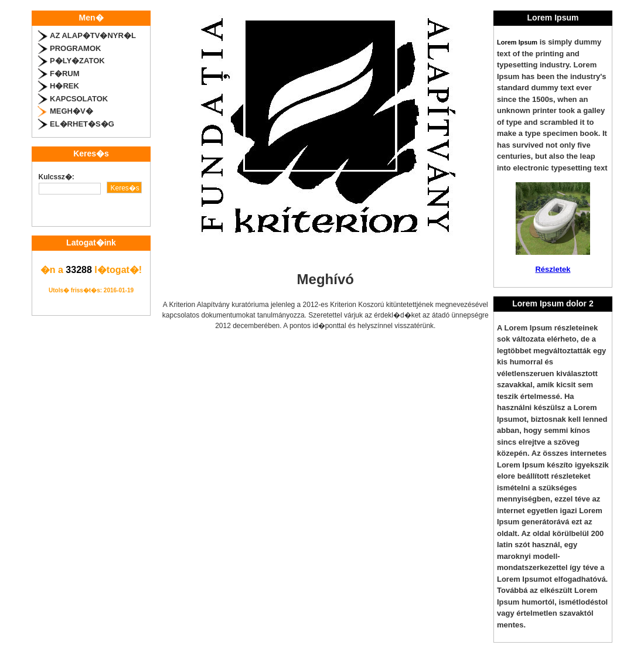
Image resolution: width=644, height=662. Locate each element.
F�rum (65, 74)
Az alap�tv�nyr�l (93, 35)
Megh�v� (71, 111)
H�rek (64, 86)
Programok (75, 48)
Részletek (553, 269)
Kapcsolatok (79, 99)
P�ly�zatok (77, 61)
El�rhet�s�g (82, 124)
